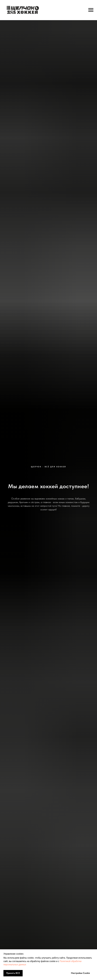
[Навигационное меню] (91, 10)
